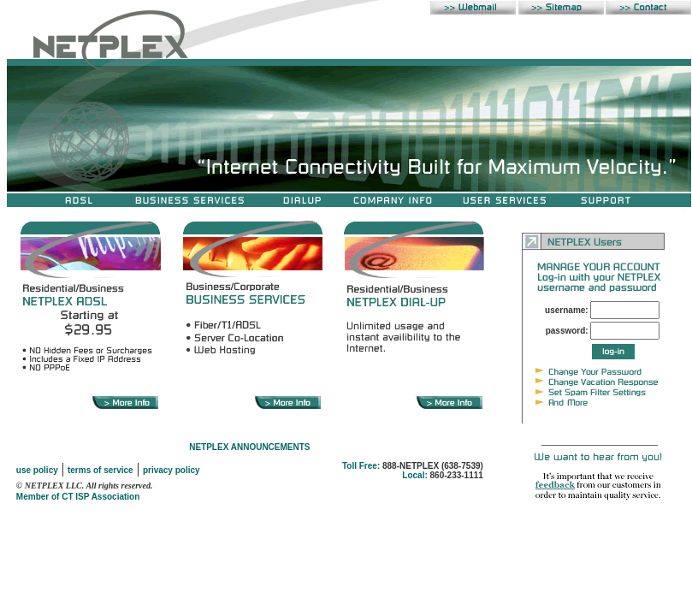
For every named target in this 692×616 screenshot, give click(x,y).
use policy (37, 470)
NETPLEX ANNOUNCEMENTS (249, 447)
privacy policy (172, 470)
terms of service (101, 470)
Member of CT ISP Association (78, 497)
